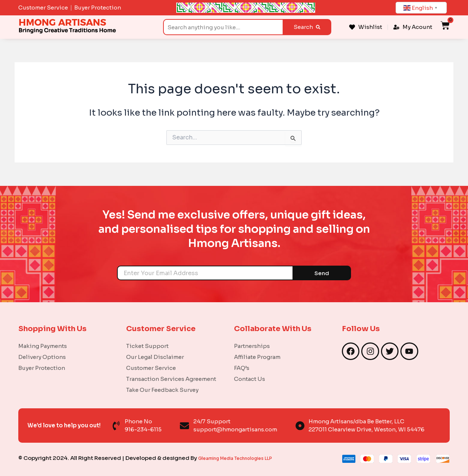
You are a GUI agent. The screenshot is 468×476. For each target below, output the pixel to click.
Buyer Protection (42, 368)
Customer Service (151, 368)
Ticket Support (147, 346)
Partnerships (252, 346)
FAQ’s (242, 368)
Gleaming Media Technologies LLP (245, 458)
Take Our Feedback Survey (162, 390)
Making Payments (43, 346)
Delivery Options (42, 357)
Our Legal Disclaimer (155, 357)
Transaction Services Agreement (171, 379)
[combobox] (223, 27)
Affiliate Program (257, 357)
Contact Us (250, 379)
